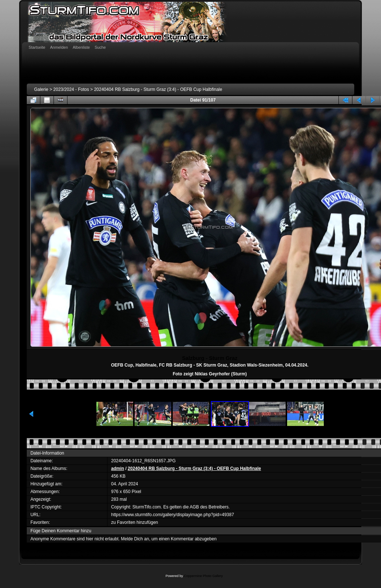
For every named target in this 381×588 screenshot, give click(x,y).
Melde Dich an (135, 539)
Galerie (41, 89)
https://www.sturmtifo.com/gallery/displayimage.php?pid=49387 (173, 515)
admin (118, 468)
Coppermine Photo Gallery (203, 576)
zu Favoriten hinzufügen (135, 522)
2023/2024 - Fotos (71, 89)
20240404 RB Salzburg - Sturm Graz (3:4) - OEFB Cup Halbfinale (158, 89)
